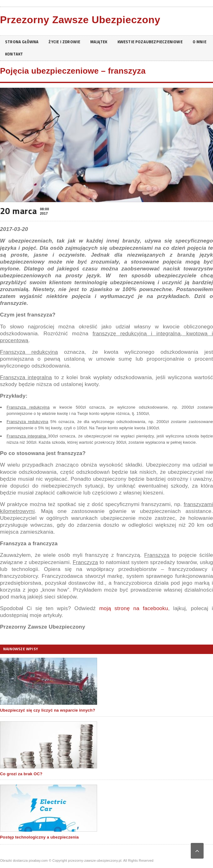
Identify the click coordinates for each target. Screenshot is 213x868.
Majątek (105, 42)
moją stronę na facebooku (134, 608)
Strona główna (23, 42)
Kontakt (40, 54)
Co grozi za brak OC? (21, 774)
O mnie (13, 54)
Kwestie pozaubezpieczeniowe (159, 42)
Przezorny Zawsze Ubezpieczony (80, 20)
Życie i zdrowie (69, 42)
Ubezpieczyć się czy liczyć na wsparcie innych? (48, 710)
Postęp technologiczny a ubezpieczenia (39, 837)
